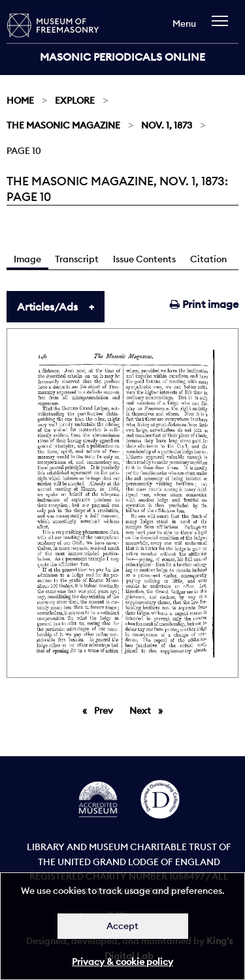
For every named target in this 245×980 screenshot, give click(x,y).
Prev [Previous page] (106, 710)
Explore (75, 100)
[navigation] (223, 27)
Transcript (77, 259)
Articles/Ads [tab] (47, 307)
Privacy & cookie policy (122, 962)
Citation (208, 259)
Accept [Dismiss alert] (122, 926)
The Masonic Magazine (63, 125)
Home (20, 100)
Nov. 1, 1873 (167, 125)
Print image (204, 304)
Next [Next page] (149, 710)
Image (27, 259)
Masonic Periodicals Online (122, 57)
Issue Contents (144, 259)
